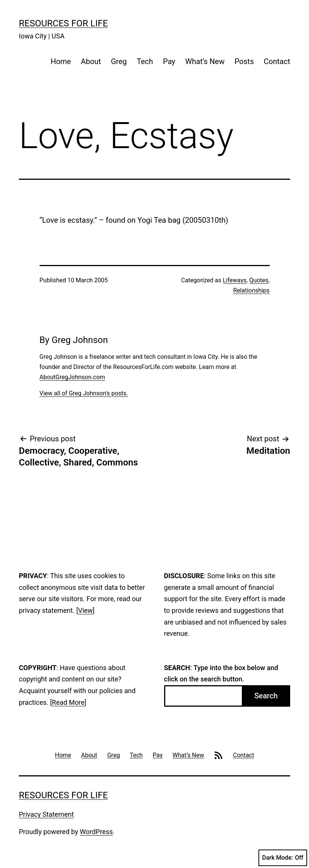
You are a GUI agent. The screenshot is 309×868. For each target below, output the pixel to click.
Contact (277, 61)
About (91, 61)
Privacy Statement (46, 814)
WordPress (96, 832)
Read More (68, 702)
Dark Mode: (283, 858)
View (85, 610)
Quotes (259, 280)
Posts (244, 61)
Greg (119, 61)
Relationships (251, 290)
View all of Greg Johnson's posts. (84, 393)
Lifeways (234, 280)
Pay (169, 61)
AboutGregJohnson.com (72, 377)
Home (61, 61)
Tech (145, 61)
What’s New (205, 61)
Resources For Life (63, 23)
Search (266, 696)
